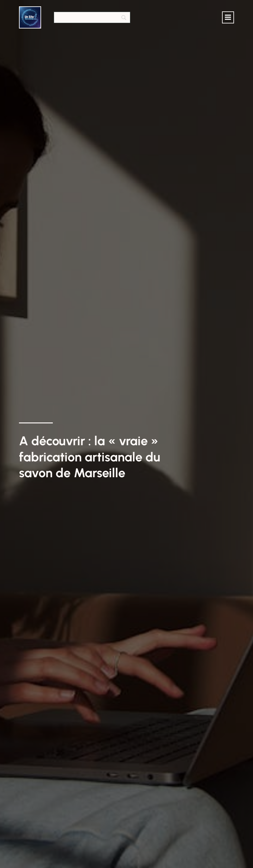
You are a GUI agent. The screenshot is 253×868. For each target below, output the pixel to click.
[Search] (92, 17)
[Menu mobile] (228, 17)
